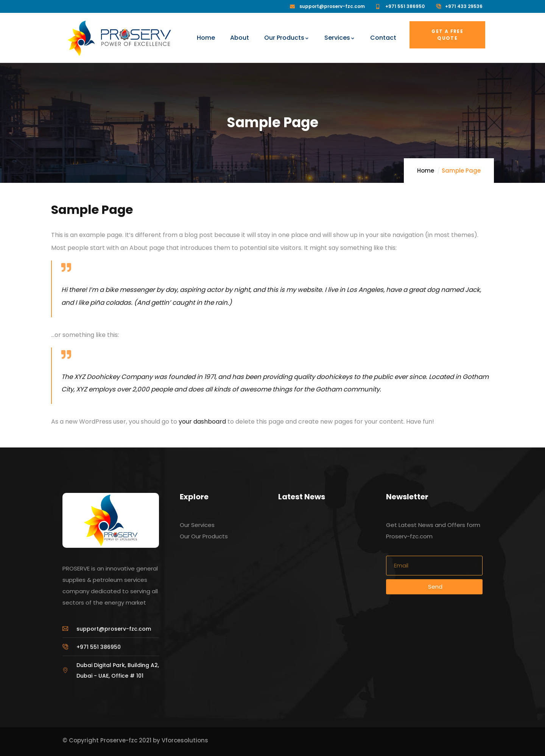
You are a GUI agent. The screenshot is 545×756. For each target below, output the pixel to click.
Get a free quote (447, 35)
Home (426, 171)
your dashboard (202, 422)
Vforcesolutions (185, 740)
